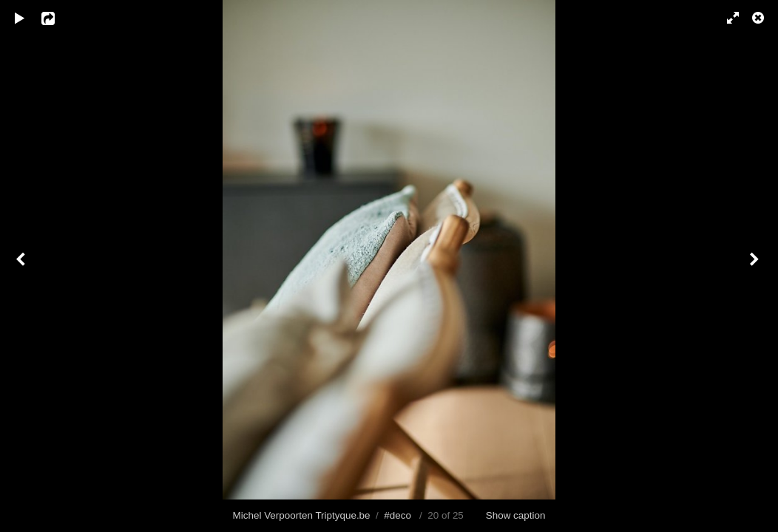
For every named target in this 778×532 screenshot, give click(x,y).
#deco (398, 515)
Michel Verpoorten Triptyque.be (302, 515)
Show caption (516, 515)
